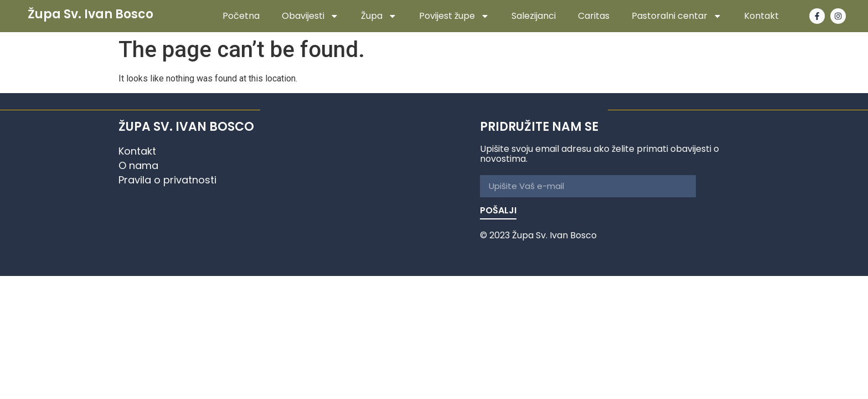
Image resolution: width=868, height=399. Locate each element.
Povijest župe (454, 16)
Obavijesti (310, 16)
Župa (379, 16)
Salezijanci (534, 16)
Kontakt (761, 16)
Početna (241, 16)
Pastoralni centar (677, 16)
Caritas (594, 16)
